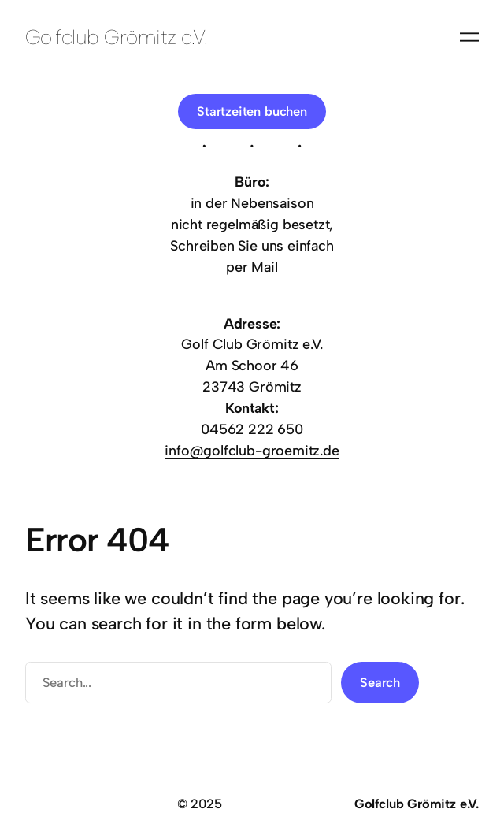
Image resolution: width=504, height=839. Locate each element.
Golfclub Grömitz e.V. (116, 37)
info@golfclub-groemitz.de (252, 450)
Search (380, 682)
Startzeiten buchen (252, 111)
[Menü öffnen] (469, 37)
